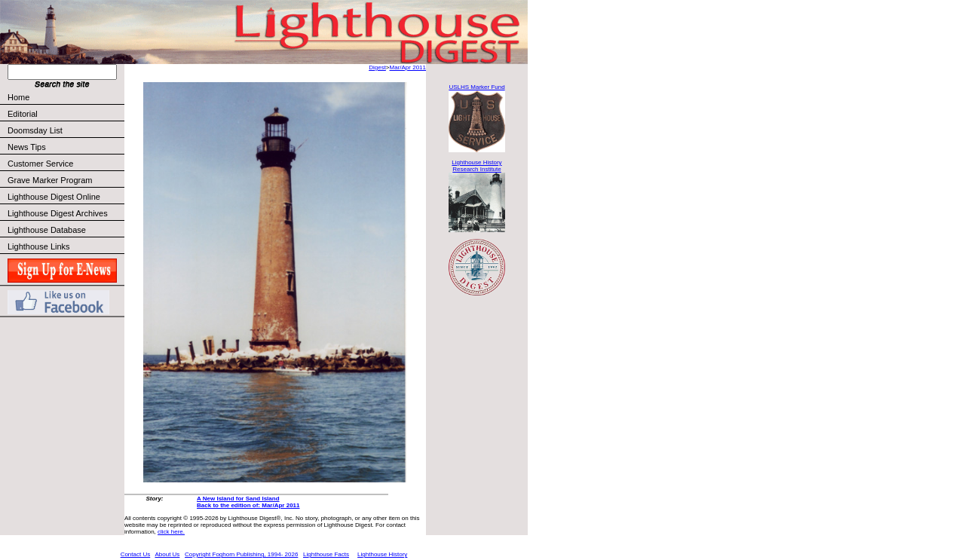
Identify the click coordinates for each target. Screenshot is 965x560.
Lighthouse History (382, 554)
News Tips (27, 147)
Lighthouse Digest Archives (58, 213)
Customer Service (65, 164)
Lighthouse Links (39, 246)
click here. (171, 532)
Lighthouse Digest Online (54, 197)
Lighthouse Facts (326, 554)
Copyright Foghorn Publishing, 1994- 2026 (241, 554)
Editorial (65, 114)
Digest (377, 67)
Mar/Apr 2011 (408, 67)
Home (18, 97)
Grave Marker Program (50, 180)
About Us (167, 554)
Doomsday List (35, 130)
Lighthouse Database (47, 230)
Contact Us (136, 554)
